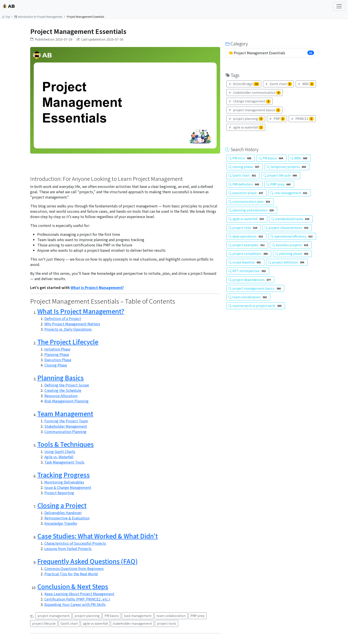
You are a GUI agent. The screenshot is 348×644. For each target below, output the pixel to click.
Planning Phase (57, 354)
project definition (287, 262)
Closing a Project (62, 505)
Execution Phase (58, 360)
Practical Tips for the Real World (71, 574)
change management (249, 101)
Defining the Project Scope (67, 385)
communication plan (250, 201)
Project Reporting (59, 493)
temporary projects (287, 167)
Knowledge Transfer (61, 523)
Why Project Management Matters (72, 324)
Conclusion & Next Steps (73, 586)
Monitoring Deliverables (64, 482)
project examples (247, 245)
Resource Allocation (61, 396)
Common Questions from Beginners (74, 568)
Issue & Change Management (68, 487)
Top (6, 17)
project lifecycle (44, 623)
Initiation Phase (57, 349)
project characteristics (287, 228)
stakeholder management (132, 623)
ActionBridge (244, 84)
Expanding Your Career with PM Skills (75, 604)
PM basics (112, 616)
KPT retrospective (248, 271)
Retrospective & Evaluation (67, 518)
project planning (87, 616)
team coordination (248, 297)
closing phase (245, 167)
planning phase (293, 254)
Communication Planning (65, 431)
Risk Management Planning (66, 401)
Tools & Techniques (65, 444)
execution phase (246, 193)
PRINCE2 (302, 119)
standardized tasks (291, 219)
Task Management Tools (64, 462)
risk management (290, 193)
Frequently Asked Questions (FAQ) (87, 561)
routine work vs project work (256, 306)
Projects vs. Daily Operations (68, 329)
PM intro (241, 158)
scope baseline (245, 262)
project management (54, 616)
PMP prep (198, 616)
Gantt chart (69, 623)
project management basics (254, 110)
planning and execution (252, 210)
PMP (277, 119)
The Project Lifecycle (68, 342)
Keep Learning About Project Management (79, 594)
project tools (167, 623)
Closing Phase (56, 365)
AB (9, 6)
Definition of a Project (63, 318)
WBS (306, 84)
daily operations (246, 236)
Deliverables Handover (63, 513)
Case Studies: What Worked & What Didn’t (98, 536)
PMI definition (244, 184)
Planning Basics (60, 378)
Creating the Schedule (63, 390)
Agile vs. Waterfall (59, 457)
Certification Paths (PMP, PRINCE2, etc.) (77, 599)
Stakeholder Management (66, 426)
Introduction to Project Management (38, 17)
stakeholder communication (255, 92)
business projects (291, 245)
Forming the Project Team (66, 421)
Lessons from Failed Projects (68, 548)
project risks (244, 228)
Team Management (65, 414)
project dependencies (250, 280)
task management (138, 616)
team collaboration (171, 616)
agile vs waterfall (95, 623)
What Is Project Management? (97, 287)
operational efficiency (292, 236)
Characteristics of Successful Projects (75, 543)
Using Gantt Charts (60, 451)
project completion (249, 254)
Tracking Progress (63, 475)
